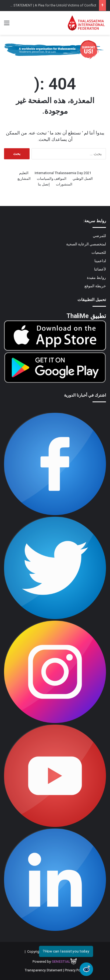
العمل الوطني (83, 179)
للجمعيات (99, 252)
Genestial (61, 962)
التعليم (24, 173)
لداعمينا (100, 261)
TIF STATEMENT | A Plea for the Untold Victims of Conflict (52, 5)
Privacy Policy (75, 970)
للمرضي (99, 236)
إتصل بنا (44, 184)
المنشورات (64, 184)
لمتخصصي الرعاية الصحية (86, 244)
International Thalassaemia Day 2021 (63, 173)
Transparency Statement (44, 970)
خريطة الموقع (95, 286)
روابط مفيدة (96, 278)
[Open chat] (86, 969)
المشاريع (24, 179)
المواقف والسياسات (52, 179)
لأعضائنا (100, 269)
